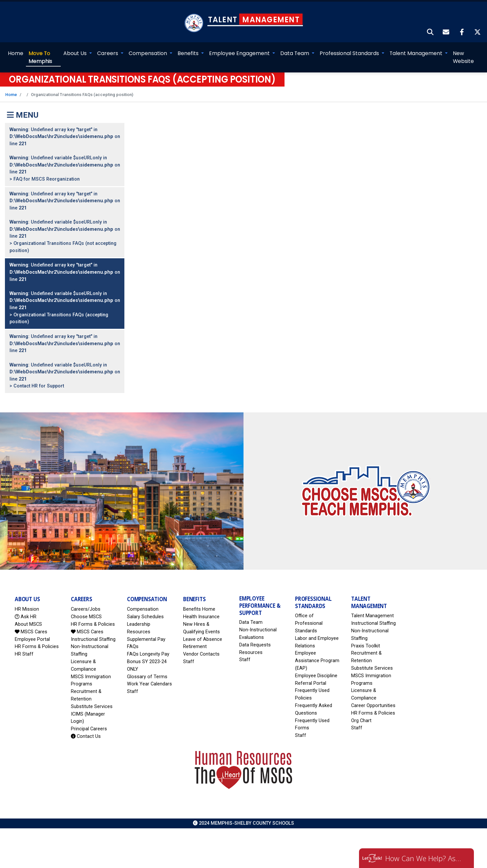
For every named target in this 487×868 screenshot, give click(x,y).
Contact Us (86, 730)
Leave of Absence (203, 633)
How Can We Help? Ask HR (425, 858)
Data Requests (255, 639)
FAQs (133, 641)
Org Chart (361, 714)
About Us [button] (76, 47)
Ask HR (26, 611)
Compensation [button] (149, 47)
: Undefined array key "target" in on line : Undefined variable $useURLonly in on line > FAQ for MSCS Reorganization (65, 148)
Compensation (143, 603)
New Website (464, 51)
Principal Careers (89, 723)
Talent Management (372, 610)
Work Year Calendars (149, 678)
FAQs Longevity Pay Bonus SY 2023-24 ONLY (148, 656)
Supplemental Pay (146, 633)
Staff (133, 686)
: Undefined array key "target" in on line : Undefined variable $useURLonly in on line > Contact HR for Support (65, 355)
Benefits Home (199, 603)
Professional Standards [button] (350, 47)
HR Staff (24, 648)
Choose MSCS (86, 611)
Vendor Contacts (201, 648)
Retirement (195, 641)
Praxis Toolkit (366, 640)
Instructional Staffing (93, 633)
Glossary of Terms (147, 671)
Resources (251, 646)
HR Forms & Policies (37, 641)
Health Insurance (201, 611)
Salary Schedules (145, 611)
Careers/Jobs (86, 603)
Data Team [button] (296, 47)
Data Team (251, 616)
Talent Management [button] (417, 47)
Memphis (40, 51)
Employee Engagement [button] (240, 47)
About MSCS (28, 618)
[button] (431, 27)
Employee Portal (32, 633)
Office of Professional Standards (309, 617)
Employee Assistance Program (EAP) (317, 655)
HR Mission (27, 603)
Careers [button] (108, 47)
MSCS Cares (31, 626)
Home (15, 47)
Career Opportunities (373, 700)
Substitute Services (92, 700)
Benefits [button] (189, 47)
